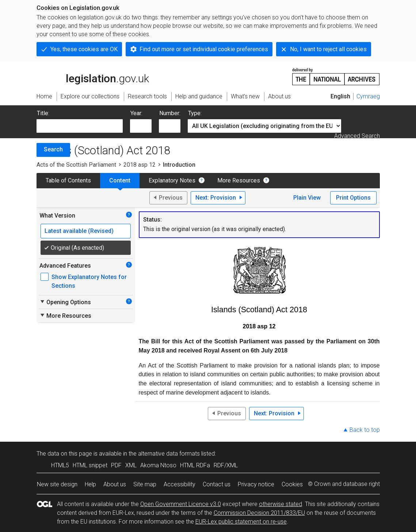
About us (115, 484)
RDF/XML (226, 465)
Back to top (365, 430)
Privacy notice (256, 484)
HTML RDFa (195, 465)
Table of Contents (68, 180)
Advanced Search (357, 136)
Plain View (307, 198)
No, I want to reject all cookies (328, 49)
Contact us (217, 484)
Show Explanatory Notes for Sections (89, 281)
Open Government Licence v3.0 (181, 504)
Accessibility (180, 484)
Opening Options (65, 302)
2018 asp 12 (140, 165)
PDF (116, 465)
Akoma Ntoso (158, 465)
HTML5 (60, 465)
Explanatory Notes (172, 180)
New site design (57, 484)
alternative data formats (169, 454)
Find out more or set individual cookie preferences (204, 49)
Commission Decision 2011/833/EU (259, 513)
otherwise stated (280, 504)
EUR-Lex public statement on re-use (241, 522)
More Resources (239, 180)
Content (120, 180)
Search (53, 149)
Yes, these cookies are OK (84, 49)
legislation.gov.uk (93, 76)
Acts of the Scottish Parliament (76, 165)
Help (90, 484)
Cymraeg (368, 96)
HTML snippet (90, 465)
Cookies (292, 484)
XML (131, 465)
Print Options (353, 198)
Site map (145, 484)
